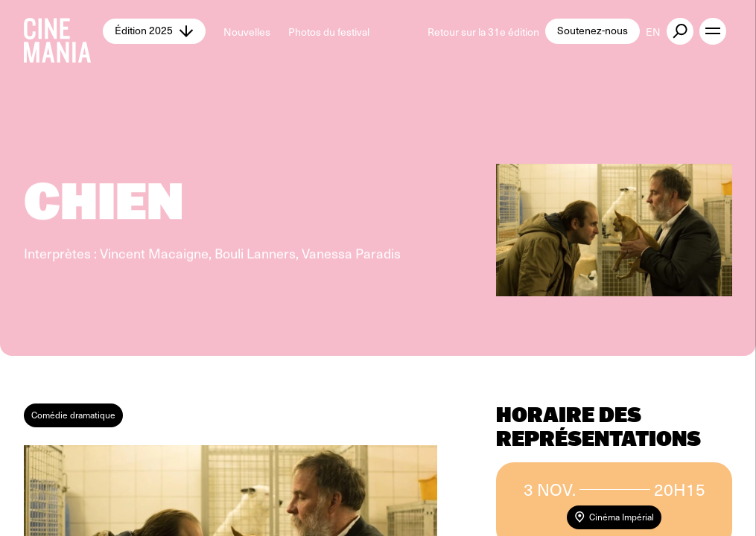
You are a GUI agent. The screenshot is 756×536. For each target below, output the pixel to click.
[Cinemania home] (63, 31)
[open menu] (713, 31)
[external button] (680, 31)
